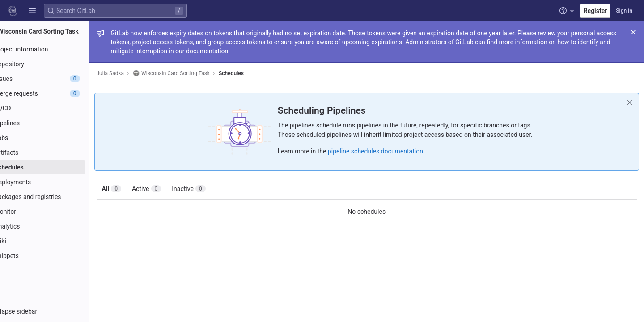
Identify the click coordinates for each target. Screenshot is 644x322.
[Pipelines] (57, 123)
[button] (32, 11)
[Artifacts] (57, 153)
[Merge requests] (57, 93)
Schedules (256, 73)
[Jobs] (57, 138)
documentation (274, 51)
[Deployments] (57, 182)
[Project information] (57, 49)
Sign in (624, 11)
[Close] (633, 32)
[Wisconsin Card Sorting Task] (57, 31)
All (137, 189)
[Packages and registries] (57, 197)
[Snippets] (57, 256)
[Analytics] (57, 226)
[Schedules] (57, 167)
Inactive (214, 189)
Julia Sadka (136, 73)
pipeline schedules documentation (388, 151)
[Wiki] (57, 241)
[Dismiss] (630, 102)
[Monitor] (57, 212)
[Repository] (57, 64)
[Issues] (57, 79)
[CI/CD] (57, 108)
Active (172, 189)
